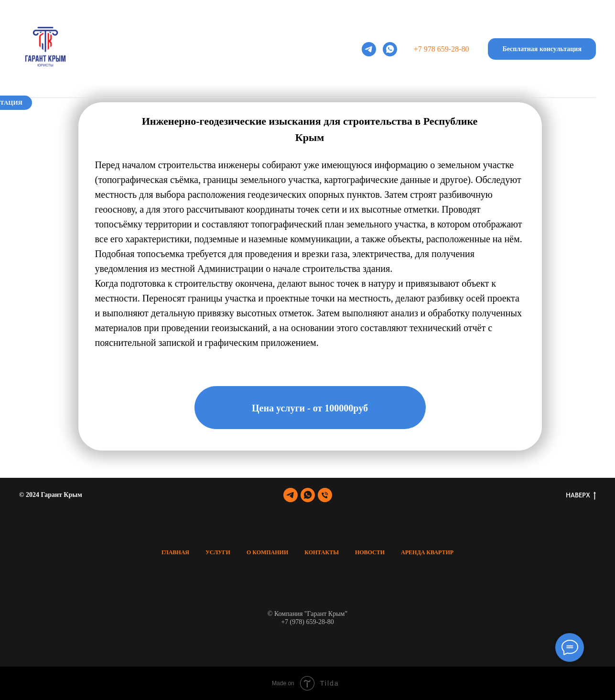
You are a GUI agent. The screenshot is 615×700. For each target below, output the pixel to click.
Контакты (329, 112)
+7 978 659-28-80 (442, 49)
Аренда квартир (474, 112)
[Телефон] (325, 495)
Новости (395, 112)
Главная (127, 112)
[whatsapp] (390, 49)
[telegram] (369, 49)
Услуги (187, 112)
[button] (542, 49)
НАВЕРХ (581, 495)
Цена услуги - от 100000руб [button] (310, 408)
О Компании (267, 552)
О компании (256, 112)
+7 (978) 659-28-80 (307, 622)
